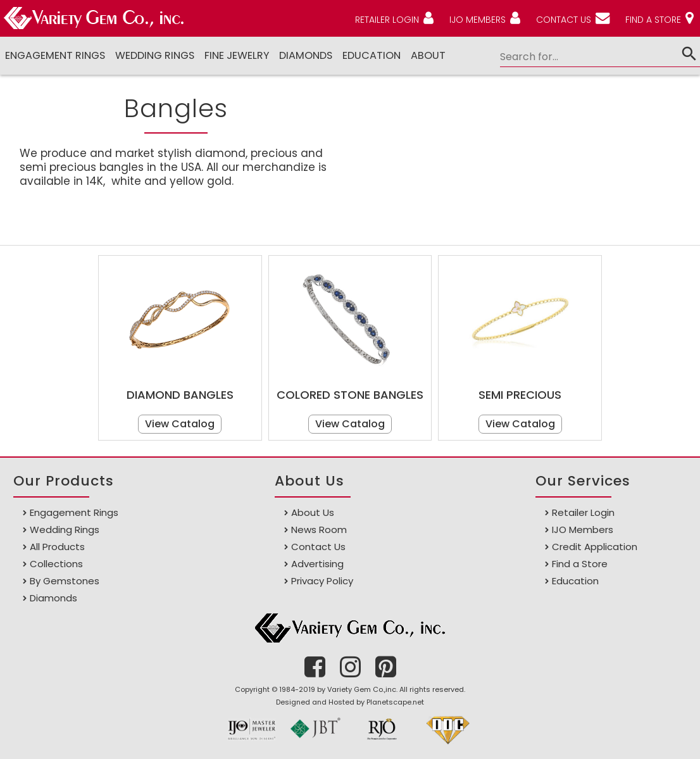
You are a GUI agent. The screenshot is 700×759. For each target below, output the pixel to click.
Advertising (317, 564)
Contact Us (318, 547)
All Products (57, 547)
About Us (313, 512)
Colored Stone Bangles (350, 395)
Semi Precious (520, 395)
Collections (56, 564)
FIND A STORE (653, 20)
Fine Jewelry (237, 55)
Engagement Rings (55, 55)
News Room (319, 530)
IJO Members (583, 530)
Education (372, 55)
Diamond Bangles (180, 395)
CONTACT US (564, 20)
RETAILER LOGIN (387, 20)
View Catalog (180, 424)
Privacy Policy (322, 581)
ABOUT (428, 55)
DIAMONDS (306, 55)
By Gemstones (65, 581)
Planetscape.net (395, 702)
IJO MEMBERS (478, 20)
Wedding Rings (155, 55)
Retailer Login (583, 512)
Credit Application (595, 547)
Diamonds (53, 598)
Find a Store (580, 564)
